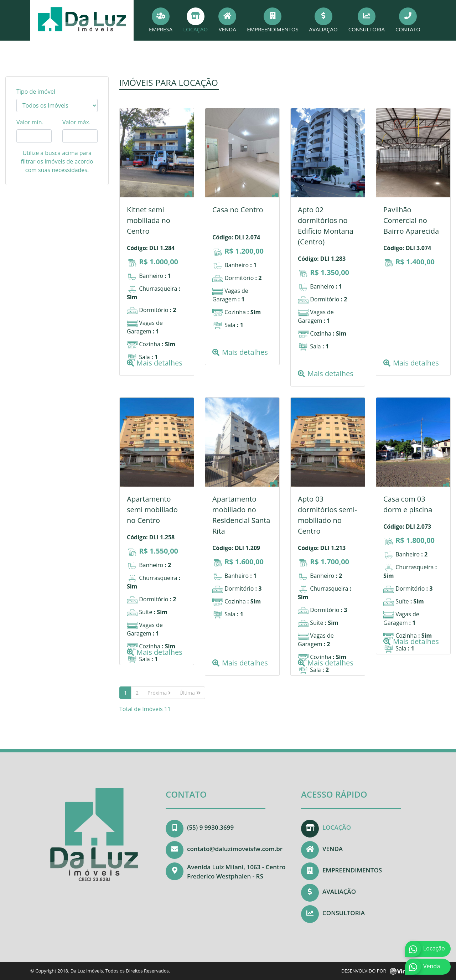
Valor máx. (76, 122)
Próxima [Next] (159, 693)
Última (190, 693)
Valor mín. (30, 122)
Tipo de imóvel (36, 92)
